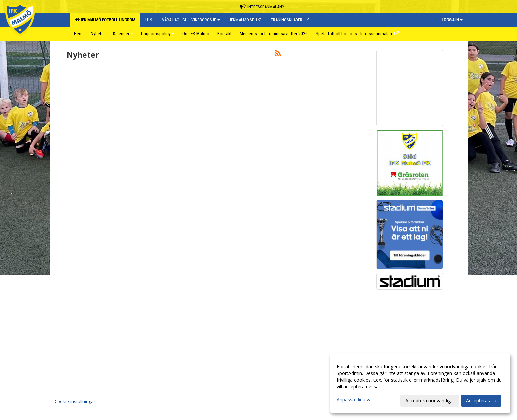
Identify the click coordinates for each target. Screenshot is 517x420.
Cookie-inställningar (75, 401)
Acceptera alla (481, 400)
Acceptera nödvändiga (429, 400)
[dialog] (420, 383)
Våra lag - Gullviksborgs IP (191, 20)
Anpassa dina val (355, 400)
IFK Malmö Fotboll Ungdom (105, 20)
